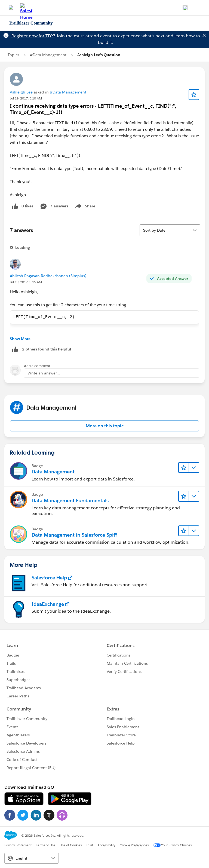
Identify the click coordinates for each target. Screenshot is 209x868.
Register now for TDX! (33, 36)
